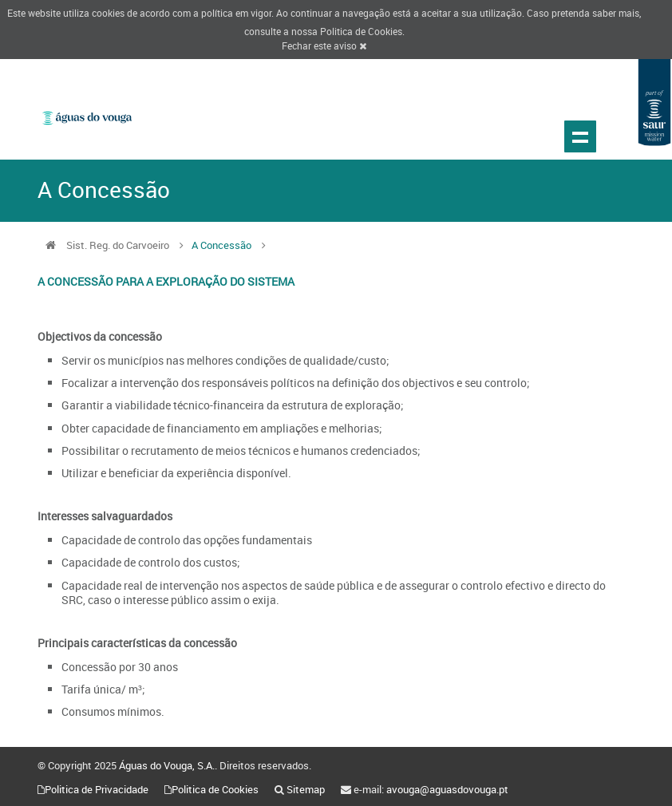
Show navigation (580, 136)
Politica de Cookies (361, 31)
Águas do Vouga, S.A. (167, 765)
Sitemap (306, 789)
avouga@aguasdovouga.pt (447, 789)
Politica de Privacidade (97, 789)
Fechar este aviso (324, 45)
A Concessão (221, 245)
